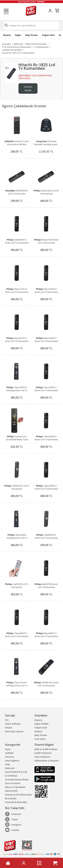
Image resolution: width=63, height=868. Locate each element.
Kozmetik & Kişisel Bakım (17, 780)
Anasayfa (6, 44)
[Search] (32, 26)
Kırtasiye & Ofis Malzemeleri (18, 795)
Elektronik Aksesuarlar (36, 44)
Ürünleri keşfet (28, 88)
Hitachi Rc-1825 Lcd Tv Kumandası (18, 53)
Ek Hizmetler (11, 799)
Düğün (18, 35)
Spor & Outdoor (13, 783)
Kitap (7, 764)
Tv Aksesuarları (41, 47)
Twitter (12, 819)
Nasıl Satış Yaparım (14, 731)
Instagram (13, 825)
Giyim (8, 749)
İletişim (8, 728)
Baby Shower (32, 35)
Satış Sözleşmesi (42, 757)
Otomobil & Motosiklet (16, 802)
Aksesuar (10, 757)
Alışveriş (7, 35)
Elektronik (18, 44)
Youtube (12, 830)
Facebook (13, 814)
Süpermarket (11, 791)
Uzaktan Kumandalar (12, 50)
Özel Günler (40, 739)
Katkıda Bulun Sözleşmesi (47, 761)
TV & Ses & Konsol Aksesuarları (17, 47)
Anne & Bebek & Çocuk (16, 772)
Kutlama (38, 731)
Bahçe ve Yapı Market (15, 787)
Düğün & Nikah (41, 724)
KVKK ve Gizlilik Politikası (46, 749)
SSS (7, 720)
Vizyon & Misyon (13, 724)
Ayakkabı (9, 753)
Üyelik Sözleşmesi (43, 753)
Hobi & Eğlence (12, 761)
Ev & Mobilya (11, 776)
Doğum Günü (48, 35)
